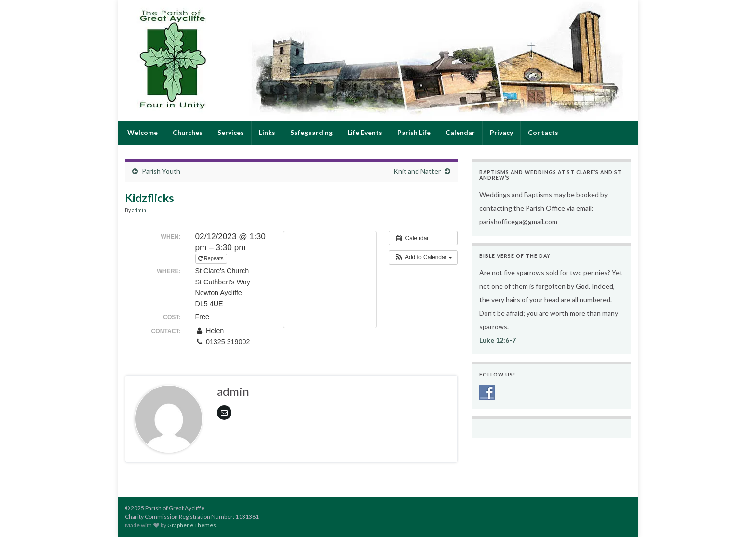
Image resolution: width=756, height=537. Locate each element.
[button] (423, 257)
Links (267, 132)
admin (139, 210)
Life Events (365, 132)
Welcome (142, 132)
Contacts (543, 132)
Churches (188, 132)
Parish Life (414, 132)
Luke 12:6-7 (498, 340)
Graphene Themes (192, 525)
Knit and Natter (417, 171)
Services (231, 132)
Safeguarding (311, 132)
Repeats (212, 258)
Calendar (460, 132)
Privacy (501, 132)
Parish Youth (161, 171)
